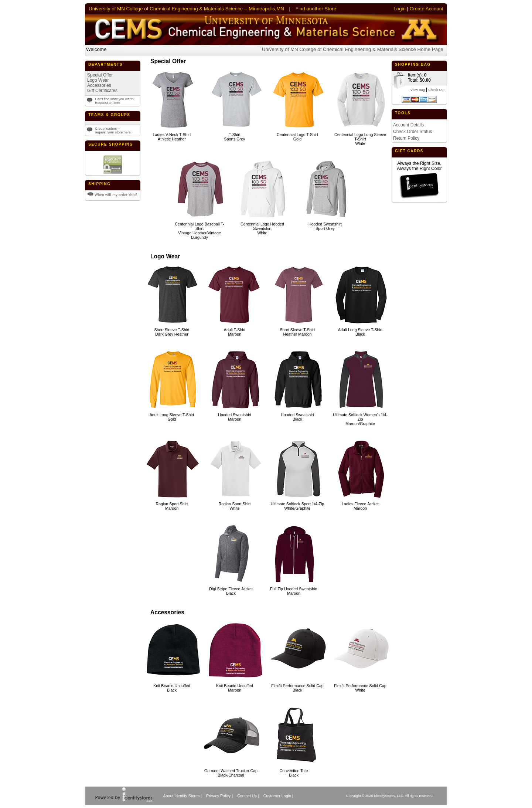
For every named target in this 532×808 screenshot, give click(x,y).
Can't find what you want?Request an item (115, 101)
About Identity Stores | (182, 796)
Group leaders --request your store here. (113, 130)
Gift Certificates (102, 91)
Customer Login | (278, 796)
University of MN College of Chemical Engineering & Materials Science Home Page (353, 49)
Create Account (427, 9)
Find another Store (316, 9)
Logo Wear (98, 80)
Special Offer (100, 75)
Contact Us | (248, 796)
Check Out (436, 90)
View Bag (418, 90)
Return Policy (406, 138)
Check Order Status (412, 132)
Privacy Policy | (219, 796)
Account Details (408, 125)
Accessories (99, 85)
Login (400, 9)
